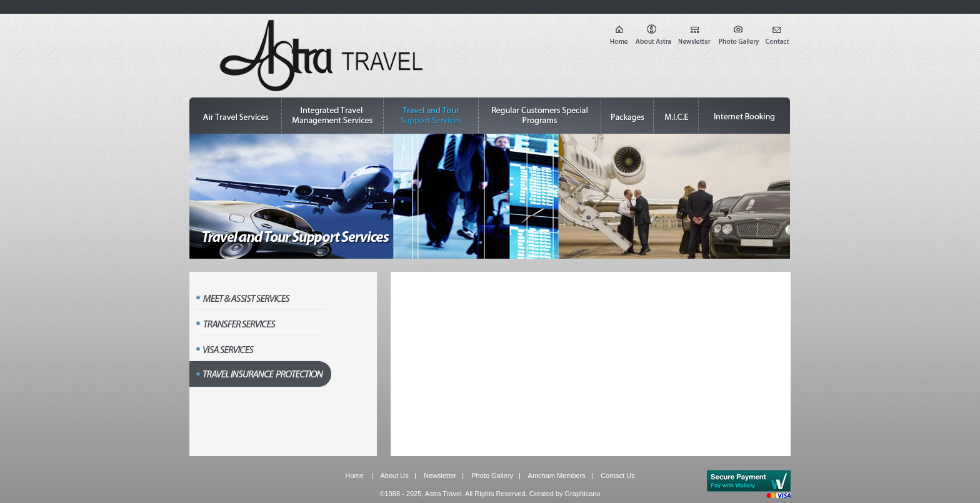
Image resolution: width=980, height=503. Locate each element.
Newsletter (440, 476)
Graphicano (583, 494)
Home (354, 476)
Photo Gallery (492, 476)
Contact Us (617, 476)
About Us (395, 476)
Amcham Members (557, 476)
